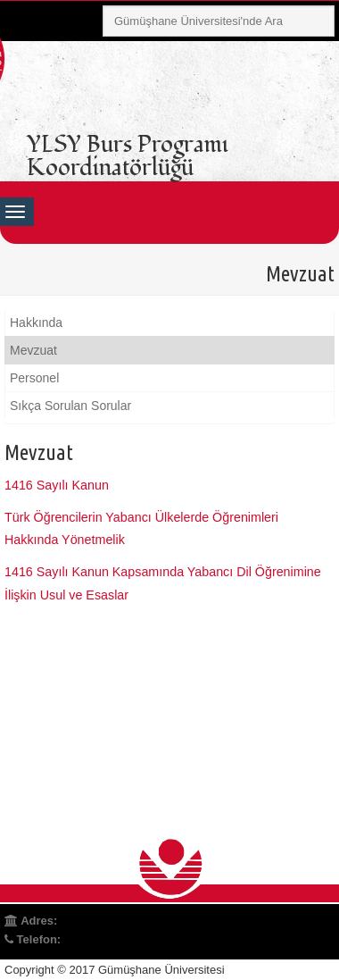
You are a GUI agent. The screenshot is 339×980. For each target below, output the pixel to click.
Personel (34, 378)
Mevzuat (33, 350)
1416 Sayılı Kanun (57, 485)
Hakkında (36, 322)
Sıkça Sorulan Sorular (70, 406)
